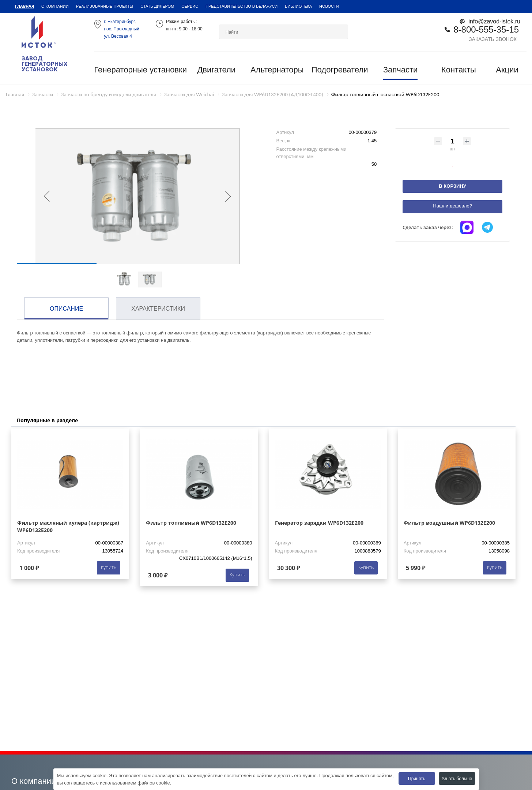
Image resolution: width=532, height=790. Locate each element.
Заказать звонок (493, 39)
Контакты (459, 70)
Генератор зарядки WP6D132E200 (319, 523)
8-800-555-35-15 (486, 29)
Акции (507, 70)
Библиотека (298, 6)
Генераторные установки (141, 70)
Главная (24, 6)
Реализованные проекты (105, 6)
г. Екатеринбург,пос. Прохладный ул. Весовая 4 (122, 29)
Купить (109, 567)
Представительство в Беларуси (242, 6)
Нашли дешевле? (452, 206)
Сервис (190, 6)
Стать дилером (157, 6)
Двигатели (216, 70)
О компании (55, 6)
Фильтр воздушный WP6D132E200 (449, 523)
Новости (329, 6)
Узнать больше (457, 778)
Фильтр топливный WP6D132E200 (191, 523)
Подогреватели (340, 70)
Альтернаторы (277, 70)
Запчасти (401, 70)
